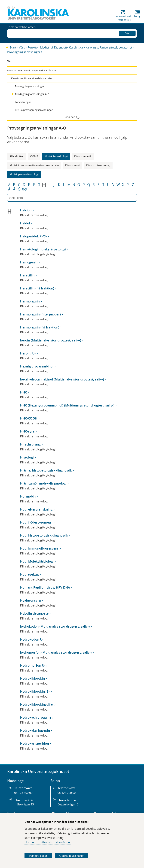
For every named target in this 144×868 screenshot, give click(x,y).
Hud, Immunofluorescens (39, 548)
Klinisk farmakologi (56, 156)
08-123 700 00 (67, 793)
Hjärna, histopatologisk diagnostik (46, 470)
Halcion (26, 210)
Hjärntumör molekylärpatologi (43, 483)
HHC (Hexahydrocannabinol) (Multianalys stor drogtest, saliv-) (67, 405)
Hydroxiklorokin (32, 678)
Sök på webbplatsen (22, 33)
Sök (127, 32)
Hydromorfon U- (33, 665)
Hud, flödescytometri (36, 522)
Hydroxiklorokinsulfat (37, 704)
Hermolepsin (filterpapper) (40, 314)
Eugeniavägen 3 (68, 804)
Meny (137, 16)
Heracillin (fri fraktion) (37, 288)
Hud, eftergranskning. (37, 509)
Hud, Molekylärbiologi (37, 561)
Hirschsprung (30, 444)
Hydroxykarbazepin (35, 730)
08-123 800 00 (23, 793)
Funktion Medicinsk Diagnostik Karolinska (55, 47)
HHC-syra (27, 431)
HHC (24, 392)
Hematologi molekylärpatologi (43, 249)
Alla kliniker (17, 156)
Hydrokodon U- (32, 639)
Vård (22, 47)
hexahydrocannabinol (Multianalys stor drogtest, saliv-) (62, 379)
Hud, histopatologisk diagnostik (44, 535)
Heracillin (27, 275)
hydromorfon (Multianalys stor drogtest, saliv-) (56, 652)
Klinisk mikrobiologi (98, 165)
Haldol (25, 223)
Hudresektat (30, 574)
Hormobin (28, 496)
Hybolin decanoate (34, 613)
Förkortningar (23, 102)
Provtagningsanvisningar (24, 52)
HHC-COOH (29, 418)
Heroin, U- (28, 353)
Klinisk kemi (72, 165)
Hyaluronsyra (30, 600)
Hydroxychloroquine (36, 717)
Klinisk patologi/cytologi (24, 174)
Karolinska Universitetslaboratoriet (109, 47)
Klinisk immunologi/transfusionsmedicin (34, 165)
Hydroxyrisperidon (34, 743)
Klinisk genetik (83, 156)
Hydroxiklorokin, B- (35, 691)
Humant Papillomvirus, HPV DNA (45, 587)
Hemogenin (29, 262)
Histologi (27, 457)
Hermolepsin (30, 301)
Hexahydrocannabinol (37, 366)
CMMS (34, 156)
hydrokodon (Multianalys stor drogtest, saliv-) (55, 626)
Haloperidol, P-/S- (33, 236)
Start (13, 47)
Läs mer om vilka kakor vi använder (48, 842)
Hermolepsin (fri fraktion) (40, 327)
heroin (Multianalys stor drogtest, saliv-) (51, 340)
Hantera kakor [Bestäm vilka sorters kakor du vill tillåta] (38, 856)
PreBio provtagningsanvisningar (34, 110)
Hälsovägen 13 (24, 804)
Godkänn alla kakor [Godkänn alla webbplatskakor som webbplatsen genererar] (72, 856)
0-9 (24, 189)
